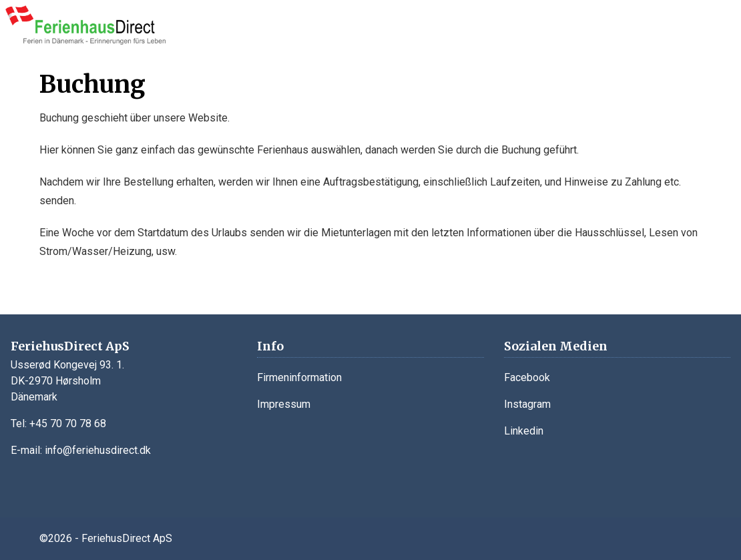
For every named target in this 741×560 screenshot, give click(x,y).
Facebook (527, 377)
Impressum (284, 404)
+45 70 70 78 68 (68, 424)
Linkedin (524, 431)
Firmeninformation (299, 377)
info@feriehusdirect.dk (98, 450)
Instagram (527, 404)
